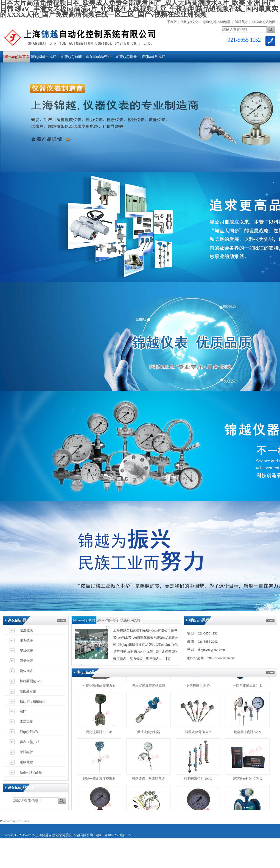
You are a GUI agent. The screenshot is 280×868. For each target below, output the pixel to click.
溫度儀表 (26, 630)
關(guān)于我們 (44, 57)
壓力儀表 (26, 641)
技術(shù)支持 (131, 620)
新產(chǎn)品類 (31, 772)
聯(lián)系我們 (154, 57)
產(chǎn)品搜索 (21, 788)
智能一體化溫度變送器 (99, 781)
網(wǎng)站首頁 (16, 57)
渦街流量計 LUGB (99, 735)
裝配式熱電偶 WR (198, 735)
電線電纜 (26, 762)
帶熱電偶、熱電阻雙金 (149, 781)
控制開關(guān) (31, 681)
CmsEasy (23, 821)
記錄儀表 (26, 651)
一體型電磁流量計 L (247, 688)
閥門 (23, 712)
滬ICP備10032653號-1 (111, 835)
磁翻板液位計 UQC (198, 781)
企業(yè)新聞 (72, 57)
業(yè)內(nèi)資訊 (108, 621)
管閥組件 (26, 752)
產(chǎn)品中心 (99, 57)
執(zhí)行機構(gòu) (33, 701)
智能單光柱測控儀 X (247, 781)
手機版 (172, 22)
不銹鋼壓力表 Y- (198, 688)
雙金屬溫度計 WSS (247, 735)
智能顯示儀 (28, 691)
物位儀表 (26, 671)
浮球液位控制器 (149, 735)
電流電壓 (26, 722)
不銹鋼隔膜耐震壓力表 (99, 688)
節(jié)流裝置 (29, 732)
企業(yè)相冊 (126, 57)
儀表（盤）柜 (30, 742)
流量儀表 (26, 661)
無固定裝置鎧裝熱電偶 (149, 688)
